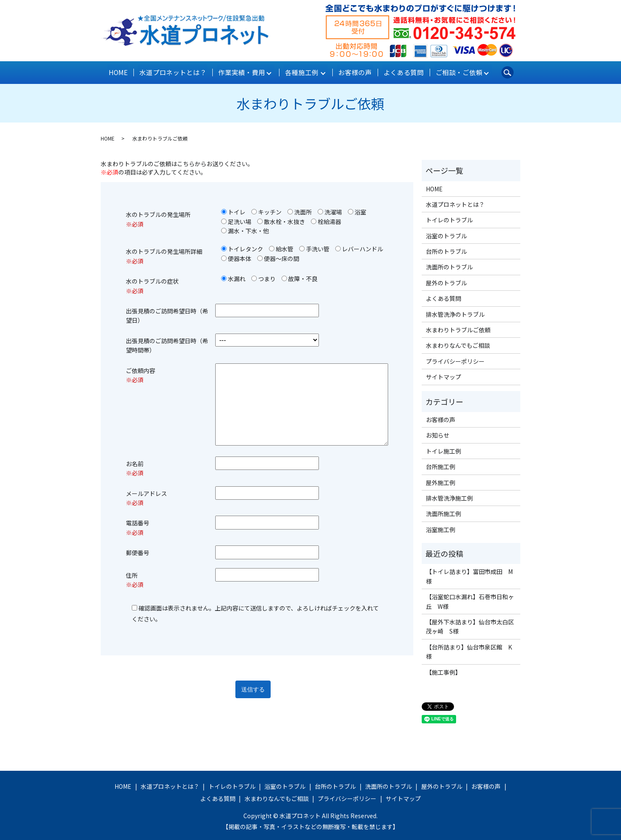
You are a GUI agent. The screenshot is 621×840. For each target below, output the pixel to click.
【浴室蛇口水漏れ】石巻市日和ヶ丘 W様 (470, 600)
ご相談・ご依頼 (453, 72)
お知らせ (438, 434)
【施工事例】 (444, 670)
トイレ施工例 (444, 449)
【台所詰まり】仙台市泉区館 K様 (469, 650)
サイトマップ (444, 376)
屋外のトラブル (446, 282)
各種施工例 (301, 72)
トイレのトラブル (449, 219)
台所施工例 (441, 465)
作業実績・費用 (241, 72)
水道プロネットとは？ (175, 72)
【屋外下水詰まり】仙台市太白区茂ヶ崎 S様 (470, 625)
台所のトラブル (446, 250)
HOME (122, 72)
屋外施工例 (441, 481)
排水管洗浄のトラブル (455, 313)
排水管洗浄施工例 (449, 497)
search (502, 72)
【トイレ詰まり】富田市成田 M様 (469, 575)
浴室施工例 (441, 528)
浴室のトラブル (446, 234)
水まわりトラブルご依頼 (458, 329)
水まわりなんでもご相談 (458, 344)
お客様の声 (354, 72)
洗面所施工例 (444, 512)
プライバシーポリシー (455, 360)
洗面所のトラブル (449, 266)
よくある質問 (400, 72)
